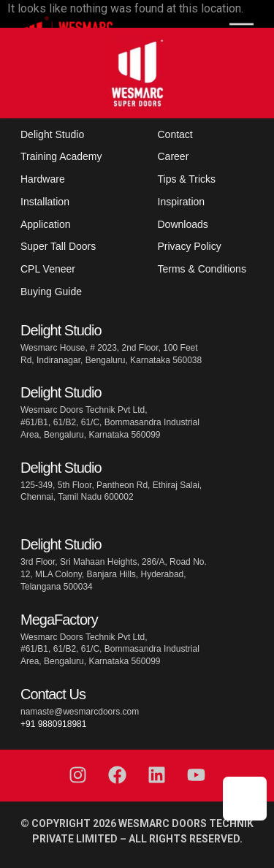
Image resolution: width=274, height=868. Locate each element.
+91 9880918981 (53, 724)
